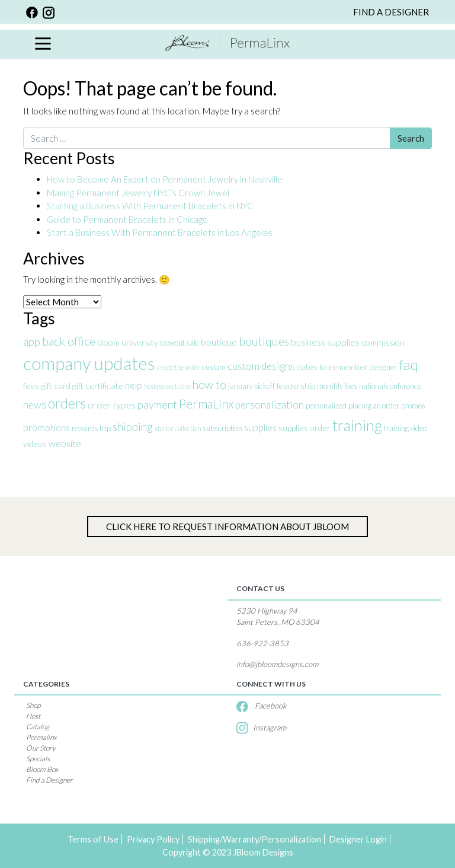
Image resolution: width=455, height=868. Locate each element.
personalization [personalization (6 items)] (270, 405)
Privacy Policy (153, 839)
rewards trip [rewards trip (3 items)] (91, 428)
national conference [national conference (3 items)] (390, 386)
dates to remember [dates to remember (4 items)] (332, 367)
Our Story (41, 748)
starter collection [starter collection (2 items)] (178, 428)
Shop (33, 705)
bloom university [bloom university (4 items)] (128, 342)
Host (33, 716)
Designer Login (358, 839)
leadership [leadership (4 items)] (296, 386)
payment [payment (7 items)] (157, 404)
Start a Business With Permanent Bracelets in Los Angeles (161, 232)
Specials (38, 759)
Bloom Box (42, 769)
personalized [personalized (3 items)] (326, 406)
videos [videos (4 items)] (35, 444)
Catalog (38, 727)
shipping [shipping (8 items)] (133, 427)
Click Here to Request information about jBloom (227, 526)
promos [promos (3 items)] (413, 406)
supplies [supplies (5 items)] (260, 427)
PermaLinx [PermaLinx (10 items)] (206, 404)
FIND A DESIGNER (391, 12)
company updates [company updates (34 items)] (89, 363)
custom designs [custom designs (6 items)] (261, 366)
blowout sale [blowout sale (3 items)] (180, 343)
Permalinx (41, 737)
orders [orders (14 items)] (67, 403)
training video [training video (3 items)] (405, 428)
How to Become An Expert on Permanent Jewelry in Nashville (166, 179)
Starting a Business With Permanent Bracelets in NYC (150, 206)
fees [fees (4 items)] (31, 386)
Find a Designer (49, 780)
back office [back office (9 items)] (69, 341)
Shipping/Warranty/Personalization (254, 839)
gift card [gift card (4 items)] (56, 386)
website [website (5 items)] (65, 443)
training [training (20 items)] (357, 425)
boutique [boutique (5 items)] (219, 342)
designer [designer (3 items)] (383, 367)
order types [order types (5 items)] (112, 405)
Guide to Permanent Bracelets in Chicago (127, 219)
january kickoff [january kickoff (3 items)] (251, 386)
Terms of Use (93, 839)
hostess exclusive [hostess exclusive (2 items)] (167, 386)
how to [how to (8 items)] (209, 384)
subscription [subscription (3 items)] (222, 428)
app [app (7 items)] (32, 342)
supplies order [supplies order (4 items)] (305, 428)
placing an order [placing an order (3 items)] (374, 406)
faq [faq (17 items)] (408, 364)
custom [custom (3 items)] (214, 367)
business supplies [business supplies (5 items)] (325, 342)
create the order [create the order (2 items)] (179, 367)
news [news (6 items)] (35, 405)
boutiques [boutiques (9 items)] (264, 341)
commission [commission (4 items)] (383, 342)
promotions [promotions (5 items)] (47, 427)
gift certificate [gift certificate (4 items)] (98, 386)
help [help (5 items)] (134, 385)
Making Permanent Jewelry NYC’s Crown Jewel (138, 193)
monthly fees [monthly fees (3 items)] (337, 386)
